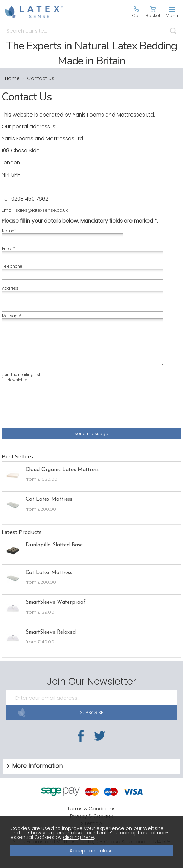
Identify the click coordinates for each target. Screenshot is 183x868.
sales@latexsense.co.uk (42, 210)
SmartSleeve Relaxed (51, 632)
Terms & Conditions (91, 809)
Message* (12, 316)
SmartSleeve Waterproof (56, 602)
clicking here (78, 837)
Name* (9, 231)
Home (12, 78)
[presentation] (53, 409)
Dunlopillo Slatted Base (54, 545)
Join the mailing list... (22, 375)
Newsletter (15, 380)
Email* (8, 249)
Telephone (12, 266)
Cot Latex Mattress (49, 499)
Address (10, 288)
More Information (37, 766)
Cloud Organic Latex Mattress (62, 470)
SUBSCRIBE (60, 713)
